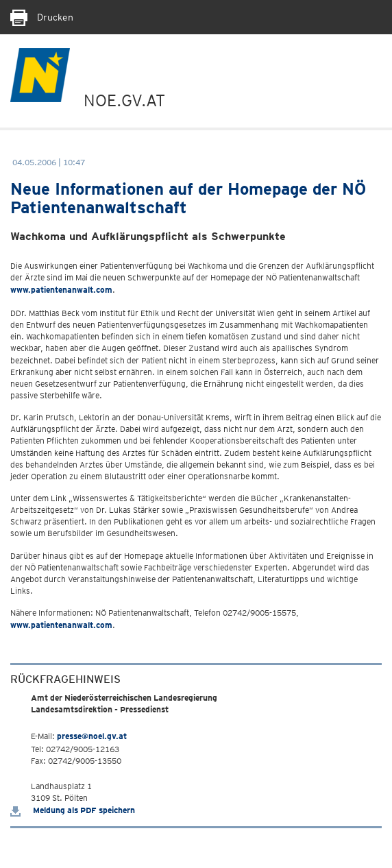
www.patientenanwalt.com (61, 290)
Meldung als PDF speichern (73, 810)
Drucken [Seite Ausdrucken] (42, 17)
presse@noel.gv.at (92, 736)
